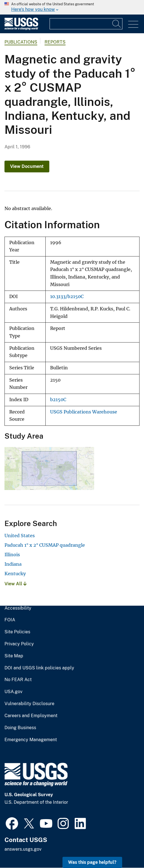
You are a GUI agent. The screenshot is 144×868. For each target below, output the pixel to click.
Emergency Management (31, 740)
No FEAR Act (18, 680)
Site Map (14, 656)
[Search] (117, 24)
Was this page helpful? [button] (92, 862)
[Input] (86, 24)
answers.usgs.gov (23, 849)
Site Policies (17, 632)
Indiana (13, 564)
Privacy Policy (19, 644)
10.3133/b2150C (67, 297)
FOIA (10, 620)
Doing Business (20, 728)
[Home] (21, 29)
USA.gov (13, 692)
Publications (21, 42)
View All (16, 584)
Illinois (12, 555)
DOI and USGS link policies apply (39, 668)
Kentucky (15, 574)
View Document (27, 166)
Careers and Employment (31, 716)
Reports (55, 42)
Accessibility (18, 608)
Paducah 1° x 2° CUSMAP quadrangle (45, 545)
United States (20, 536)
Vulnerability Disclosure (29, 704)
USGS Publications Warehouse (84, 412)
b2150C (58, 400)
